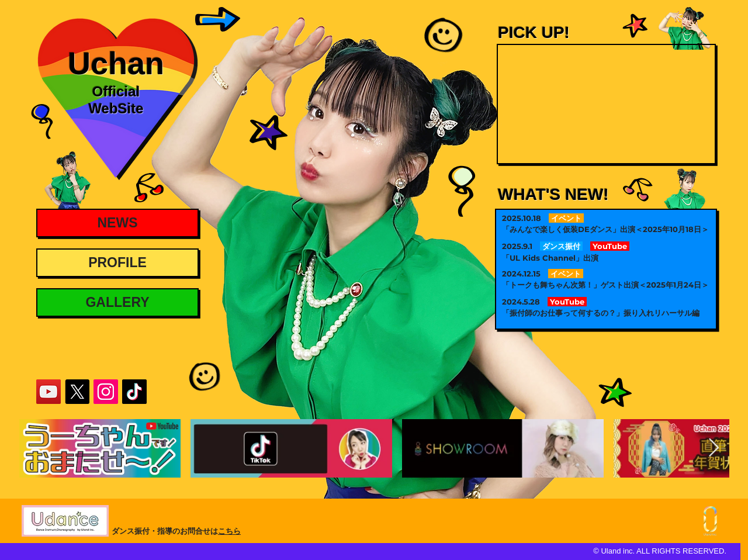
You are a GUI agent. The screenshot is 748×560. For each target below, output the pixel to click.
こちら (229, 531)
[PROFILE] (117, 263)
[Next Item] (714, 448)
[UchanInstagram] (106, 392)
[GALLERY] (117, 303)
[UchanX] (77, 392)
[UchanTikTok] (134, 392)
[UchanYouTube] (49, 392)
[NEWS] (117, 223)
